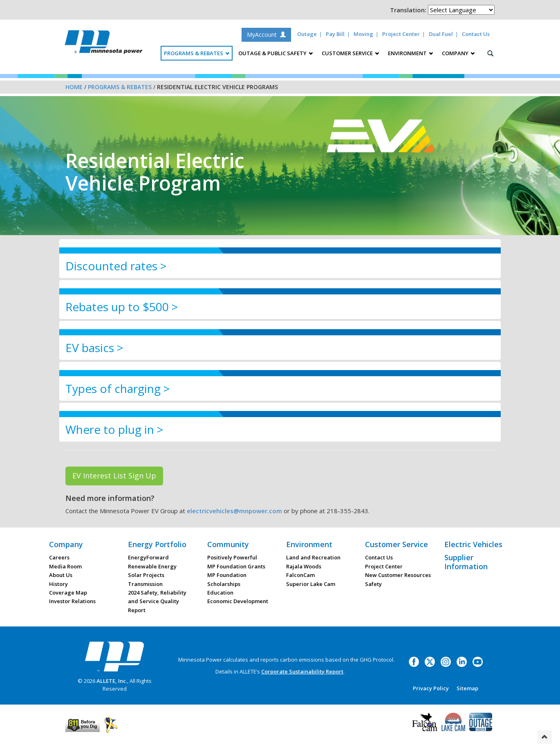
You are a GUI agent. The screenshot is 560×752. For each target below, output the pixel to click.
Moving (363, 34)
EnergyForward (148, 557)
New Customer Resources (398, 575)
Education (220, 593)
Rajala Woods (304, 566)
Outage (307, 34)
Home (74, 87)
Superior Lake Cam (311, 584)
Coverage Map (68, 593)
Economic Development (238, 601)
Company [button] (458, 53)
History (58, 584)
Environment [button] (410, 53)
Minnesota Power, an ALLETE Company (104, 44)
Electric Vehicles (473, 544)
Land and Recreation (313, 557)
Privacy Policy (431, 688)
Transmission (145, 584)
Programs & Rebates (120, 87)
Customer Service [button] (350, 53)
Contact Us (476, 34)
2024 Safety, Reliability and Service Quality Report (157, 601)
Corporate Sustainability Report (302, 671)
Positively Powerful (232, 557)
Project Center (401, 34)
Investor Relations (72, 601)
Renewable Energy (152, 566)
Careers (59, 557)
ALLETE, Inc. (112, 681)
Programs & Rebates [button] (197, 53)
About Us (61, 575)
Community (228, 544)
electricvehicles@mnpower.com (234, 511)
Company (66, 544)
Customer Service (396, 544)
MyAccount (266, 35)
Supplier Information (466, 562)
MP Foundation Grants (236, 566)
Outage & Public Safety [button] (276, 53)
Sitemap (467, 688)
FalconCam (300, 575)
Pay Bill (335, 34)
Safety (373, 584)
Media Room (65, 566)
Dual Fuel (441, 34)
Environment (309, 544)
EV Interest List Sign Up (114, 476)
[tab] (280, 266)
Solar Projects (146, 575)
